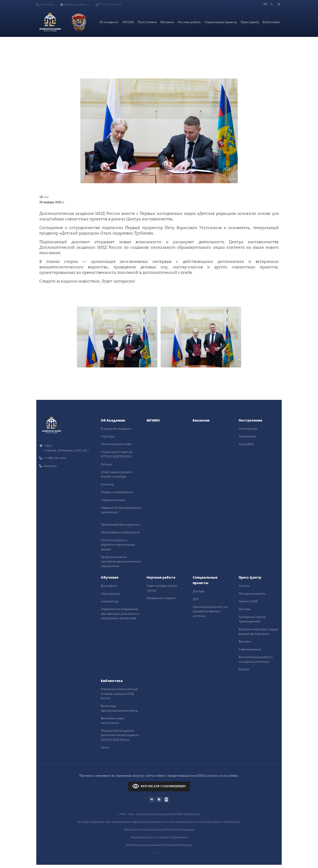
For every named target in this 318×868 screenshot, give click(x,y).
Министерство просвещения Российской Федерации (159, 845)
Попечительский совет (116, 444)
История (107, 464)
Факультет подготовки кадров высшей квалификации (258, 631)
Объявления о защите (161, 598)
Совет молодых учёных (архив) (162, 588)
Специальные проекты (221, 22)
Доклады (199, 591)
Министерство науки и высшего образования (159, 837)
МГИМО (128, 22)
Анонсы (244, 586)
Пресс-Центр (250, 22)
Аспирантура (248, 436)
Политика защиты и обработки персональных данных (118, 545)
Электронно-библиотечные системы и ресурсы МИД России (119, 694)
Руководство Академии (116, 429)
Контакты (45, 4)
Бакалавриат (109, 586)
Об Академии (109, 22)
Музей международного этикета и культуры (117, 474)
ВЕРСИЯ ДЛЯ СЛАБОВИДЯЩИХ (159, 786)
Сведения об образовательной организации (121, 510)
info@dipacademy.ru (75, 4)
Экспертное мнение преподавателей (252, 619)
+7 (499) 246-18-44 (109, 4)
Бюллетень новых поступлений (113, 720)
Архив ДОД (246, 444)
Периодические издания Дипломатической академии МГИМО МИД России (120, 735)
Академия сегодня (113, 500)
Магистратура (248, 429)
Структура (108, 436)
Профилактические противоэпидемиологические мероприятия (121, 561)
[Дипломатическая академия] (50, 22)
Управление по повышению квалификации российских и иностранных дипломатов (120, 614)
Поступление (147, 22)
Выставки (245, 641)
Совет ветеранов (250, 649)
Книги (105, 747)
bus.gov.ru (159, 853)
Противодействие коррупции (121, 524)
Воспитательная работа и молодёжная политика (256, 659)
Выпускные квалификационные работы (119, 708)
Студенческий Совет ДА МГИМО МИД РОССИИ (117, 454)
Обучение (167, 22)
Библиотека (271, 22)
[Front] (52, 424)
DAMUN (244, 669)
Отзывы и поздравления (117, 492)
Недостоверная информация (120, 532)
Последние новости (252, 594)
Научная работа (189, 22)
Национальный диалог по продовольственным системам (210, 611)
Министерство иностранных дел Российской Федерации (159, 830)
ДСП (196, 599)
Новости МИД (248, 601)
